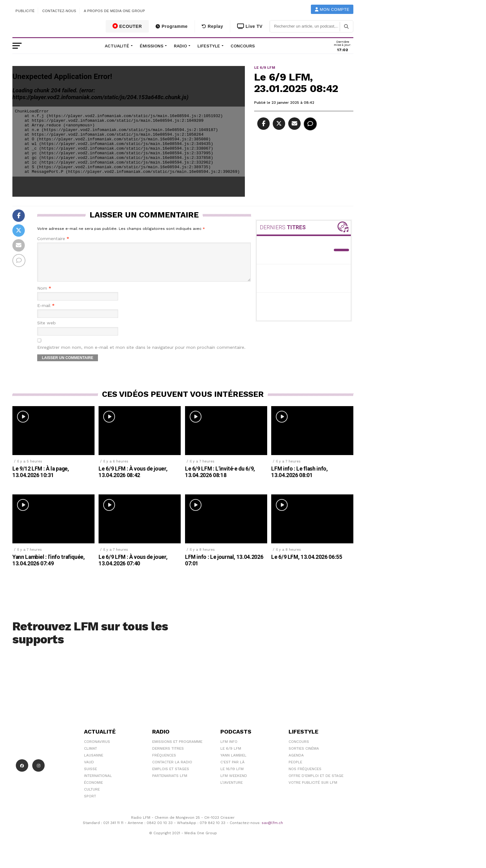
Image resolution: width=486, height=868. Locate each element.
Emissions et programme (177, 749)
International (98, 783)
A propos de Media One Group (115, 11)
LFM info (229, 749)
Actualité (117, 46)
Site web (46, 330)
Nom (44, 296)
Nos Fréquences (305, 776)
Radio (180, 46)
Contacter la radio (172, 769)
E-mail (46, 313)
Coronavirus (97, 749)
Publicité (25, 11)
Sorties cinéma (304, 756)
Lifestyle (209, 46)
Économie (93, 790)
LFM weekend (234, 783)
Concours (243, 46)
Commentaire (53, 239)
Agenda (296, 763)
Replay (212, 26)
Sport (90, 804)
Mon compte (332, 9)
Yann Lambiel (233, 763)
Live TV (250, 26)
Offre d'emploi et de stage (316, 783)
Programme (172, 26)
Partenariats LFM (170, 783)
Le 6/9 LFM (231, 756)
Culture (92, 797)
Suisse (91, 776)
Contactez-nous (59, 11)
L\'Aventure (232, 790)
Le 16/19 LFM (232, 776)
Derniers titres (168, 756)
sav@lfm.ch (272, 830)
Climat (91, 756)
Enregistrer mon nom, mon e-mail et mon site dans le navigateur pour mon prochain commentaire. (141, 355)
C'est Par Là (232, 769)
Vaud (89, 769)
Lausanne (94, 763)
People (295, 769)
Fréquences (164, 763)
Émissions (152, 46)
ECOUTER (127, 26)
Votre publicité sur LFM (313, 790)
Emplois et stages (171, 776)
